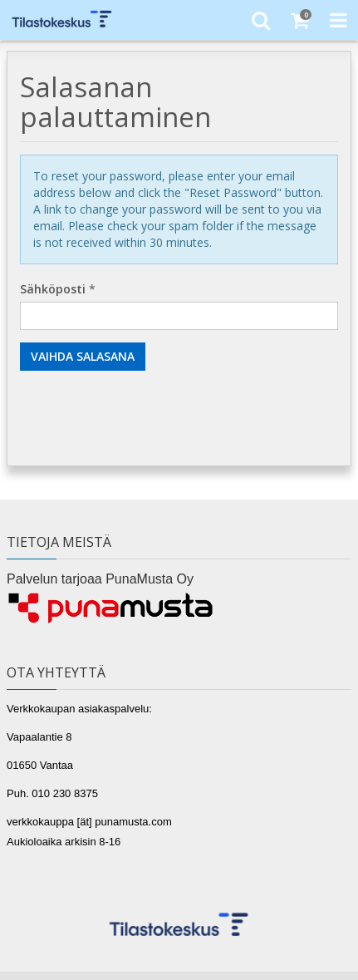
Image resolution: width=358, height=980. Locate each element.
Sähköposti (53, 289)
